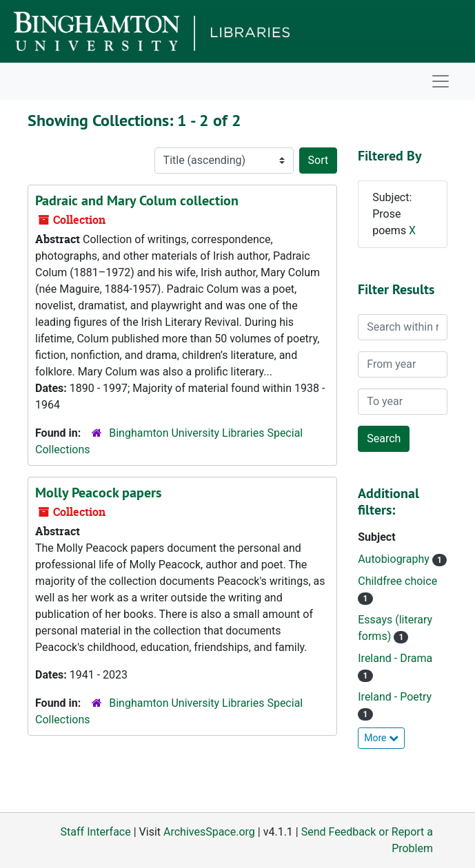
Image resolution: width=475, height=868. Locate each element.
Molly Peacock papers (98, 493)
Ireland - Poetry (395, 697)
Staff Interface (96, 832)
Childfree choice (397, 581)
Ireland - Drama (395, 658)
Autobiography (395, 559)
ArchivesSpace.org (209, 832)
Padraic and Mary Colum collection (137, 200)
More (381, 738)
